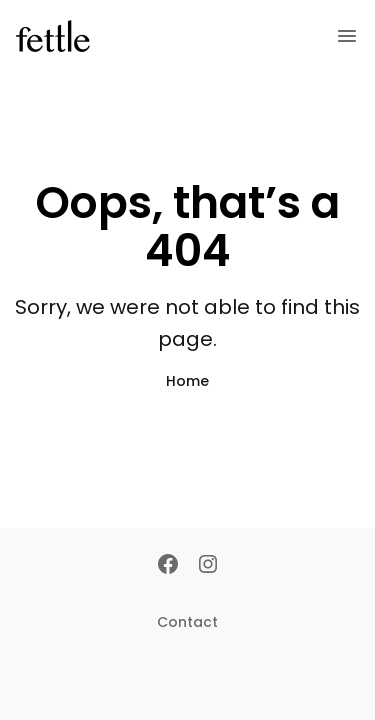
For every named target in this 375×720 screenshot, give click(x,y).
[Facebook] (168, 566)
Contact (187, 622)
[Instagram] (208, 566)
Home (187, 381)
